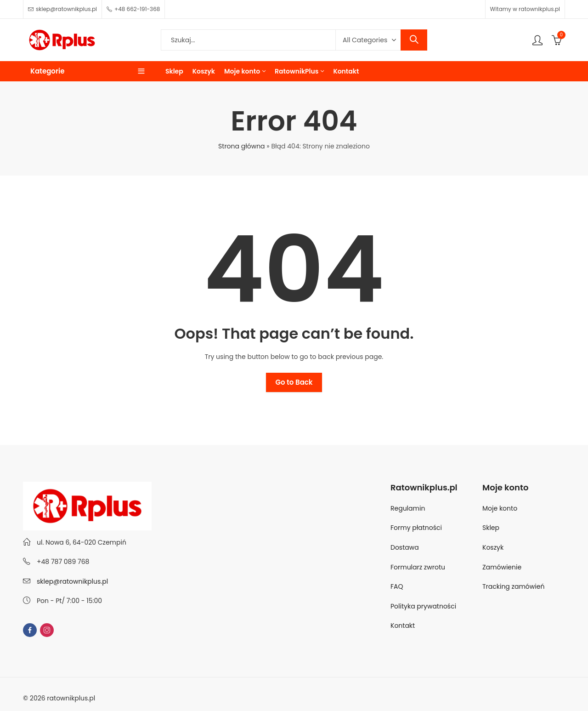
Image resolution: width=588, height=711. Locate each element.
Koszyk (493, 547)
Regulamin (408, 508)
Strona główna (242, 146)
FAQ (397, 586)
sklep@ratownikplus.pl (72, 581)
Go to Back (294, 382)
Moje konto (500, 508)
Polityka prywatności (423, 606)
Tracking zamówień (513, 586)
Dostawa (405, 547)
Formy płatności (417, 528)
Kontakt (403, 626)
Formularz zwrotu (418, 567)
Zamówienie (502, 567)
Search (414, 40)
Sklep (491, 528)
